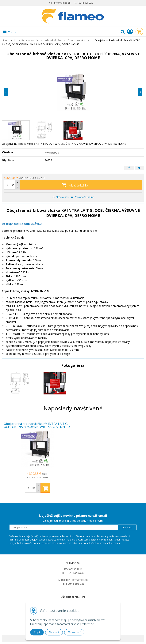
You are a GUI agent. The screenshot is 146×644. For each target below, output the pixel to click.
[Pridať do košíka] (73, 185)
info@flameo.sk (62, 3)
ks (13, 185)
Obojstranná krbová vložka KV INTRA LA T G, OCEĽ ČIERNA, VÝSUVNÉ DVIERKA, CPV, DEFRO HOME (37, 427)
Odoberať (127, 527)
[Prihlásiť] (130, 31)
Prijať (37, 632)
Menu (10, 32)
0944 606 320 (86, 3)
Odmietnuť (74, 632)
